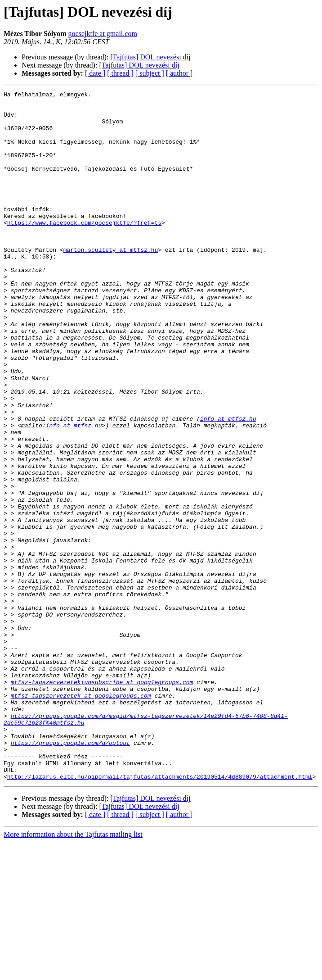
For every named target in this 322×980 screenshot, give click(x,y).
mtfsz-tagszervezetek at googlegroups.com (81, 817)
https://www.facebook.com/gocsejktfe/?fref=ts (84, 250)
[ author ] (179, 73)
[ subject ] (150, 73)
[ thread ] (120, 73)
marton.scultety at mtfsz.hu (111, 282)
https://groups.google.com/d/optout (70, 874)
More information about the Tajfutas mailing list (73, 972)
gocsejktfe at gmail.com (103, 34)
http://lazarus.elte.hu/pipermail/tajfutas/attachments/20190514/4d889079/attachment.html (160, 914)
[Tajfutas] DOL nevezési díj (150, 57)
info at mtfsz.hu (228, 485)
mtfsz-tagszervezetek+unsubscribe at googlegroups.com (102, 801)
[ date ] (95, 73)
